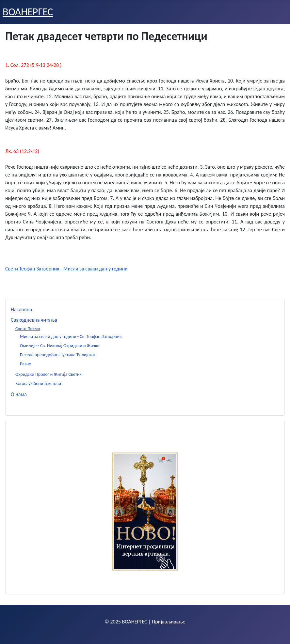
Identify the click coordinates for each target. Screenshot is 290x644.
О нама (19, 394)
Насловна (21, 309)
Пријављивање (169, 622)
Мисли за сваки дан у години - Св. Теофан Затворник (71, 337)
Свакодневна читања (34, 320)
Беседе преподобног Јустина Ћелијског (58, 355)
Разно (26, 364)
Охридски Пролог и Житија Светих (48, 374)
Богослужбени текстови (38, 383)
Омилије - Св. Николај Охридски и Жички (60, 346)
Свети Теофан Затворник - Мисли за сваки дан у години (66, 269)
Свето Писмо (28, 329)
